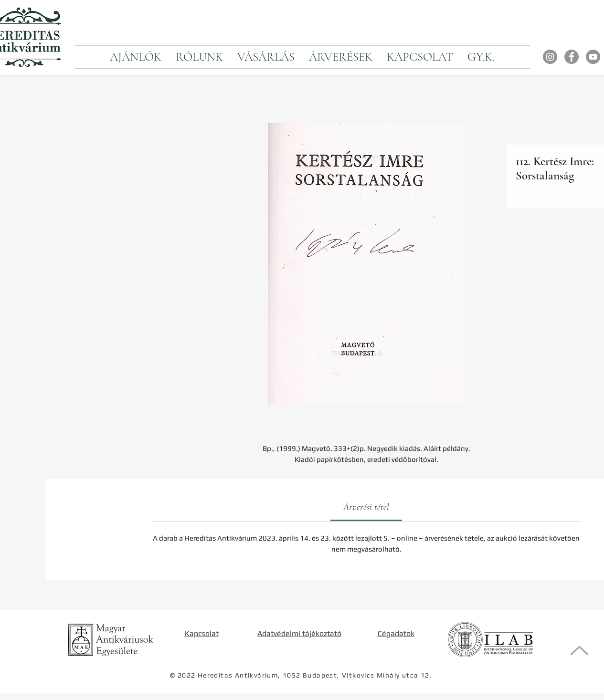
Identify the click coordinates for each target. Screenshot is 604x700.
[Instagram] (550, 57)
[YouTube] (593, 57)
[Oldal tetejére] (579, 651)
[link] (366, 507)
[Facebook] (572, 57)
